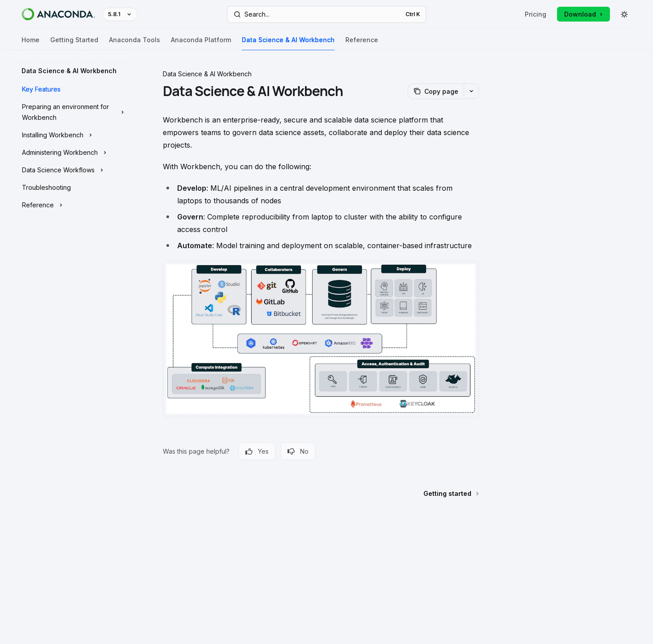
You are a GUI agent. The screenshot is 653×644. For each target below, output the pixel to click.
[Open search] (327, 14)
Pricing (535, 14)
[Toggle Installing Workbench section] (72, 135)
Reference (362, 43)
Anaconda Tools (135, 43)
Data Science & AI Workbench (288, 43)
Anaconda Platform (201, 43)
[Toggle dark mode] (624, 14)
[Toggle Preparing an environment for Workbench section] (72, 112)
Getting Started (74, 43)
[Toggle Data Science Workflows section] (72, 170)
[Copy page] (436, 91)
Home (30, 43)
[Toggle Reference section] (72, 205)
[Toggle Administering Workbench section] (72, 153)
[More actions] (471, 91)
